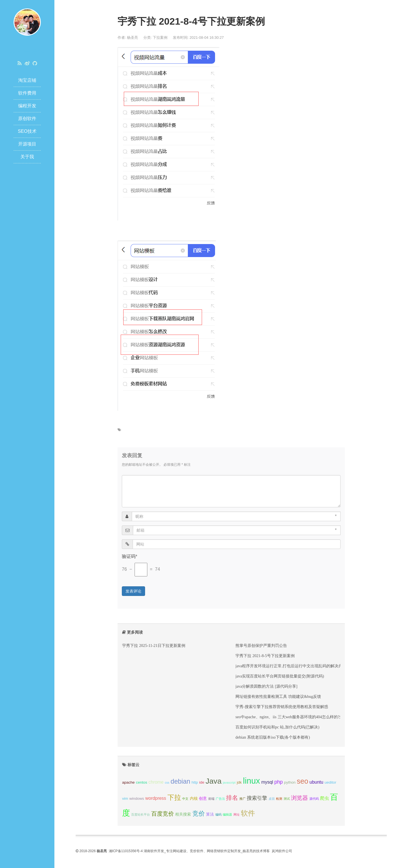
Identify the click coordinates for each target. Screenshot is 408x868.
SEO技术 (27, 131)
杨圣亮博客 (27, 51)
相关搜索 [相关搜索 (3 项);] (183, 814)
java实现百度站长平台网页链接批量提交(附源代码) (280, 676)
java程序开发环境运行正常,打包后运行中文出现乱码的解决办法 (291, 666)
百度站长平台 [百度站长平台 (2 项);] (141, 814)
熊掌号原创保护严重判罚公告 (261, 645)
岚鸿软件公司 (282, 851)
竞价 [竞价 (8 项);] (199, 814)
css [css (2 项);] (167, 783)
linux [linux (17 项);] (251, 781)
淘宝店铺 (27, 80)
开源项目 (27, 144)
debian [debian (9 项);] (180, 781)
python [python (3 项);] (290, 782)
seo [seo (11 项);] (303, 781)
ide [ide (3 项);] (202, 782)
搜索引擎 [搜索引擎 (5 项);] (257, 798)
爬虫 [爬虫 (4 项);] (324, 798)
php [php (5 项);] (279, 782)
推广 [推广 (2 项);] (243, 799)
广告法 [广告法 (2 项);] (220, 799)
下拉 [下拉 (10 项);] (174, 797)
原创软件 (27, 118)
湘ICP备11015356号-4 (126, 851)
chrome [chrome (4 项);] (156, 782)
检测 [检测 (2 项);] (279, 799)
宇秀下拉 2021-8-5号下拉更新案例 (265, 656)
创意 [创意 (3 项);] (203, 798)
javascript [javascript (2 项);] (229, 783)
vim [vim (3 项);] (125, 798)
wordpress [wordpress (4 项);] (156, 798)
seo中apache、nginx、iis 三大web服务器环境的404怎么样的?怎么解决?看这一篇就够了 (310, 717)
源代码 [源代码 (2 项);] (314, 799)
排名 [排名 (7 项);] (232, 798)
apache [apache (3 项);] (128, 782)
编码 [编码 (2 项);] (218, 814)
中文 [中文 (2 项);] (185, 799)
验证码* (129, 556)
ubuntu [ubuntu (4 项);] (316, 782)
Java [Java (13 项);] (213, 781)
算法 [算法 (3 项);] (210, 814)
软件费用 (27, 93)
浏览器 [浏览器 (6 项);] (299, 798)
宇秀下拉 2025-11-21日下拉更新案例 (154, 645)
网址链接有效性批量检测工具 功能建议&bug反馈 (278, 696)
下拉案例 (160, 38)
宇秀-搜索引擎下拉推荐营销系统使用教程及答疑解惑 (282, 707)
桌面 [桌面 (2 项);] (272, 799)
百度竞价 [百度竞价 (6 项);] (163, 814)
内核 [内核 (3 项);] (194, 798)
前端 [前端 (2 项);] (211, 799)
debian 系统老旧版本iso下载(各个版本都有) (273, 737)
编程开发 (27, 106)
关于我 (27, 157)
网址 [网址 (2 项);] (237, 814)
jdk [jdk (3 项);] (239, 782)
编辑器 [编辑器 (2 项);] (227, 814)
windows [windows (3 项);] (137, 798)
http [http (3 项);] (195, 782)
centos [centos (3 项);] (142, 782)
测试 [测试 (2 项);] (287, 799)
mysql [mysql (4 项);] (267, 782)
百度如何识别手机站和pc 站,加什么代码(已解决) (277, 727)
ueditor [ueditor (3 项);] (330, 782)
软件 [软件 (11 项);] (248, 813)
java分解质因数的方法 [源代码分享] (266, 686)
